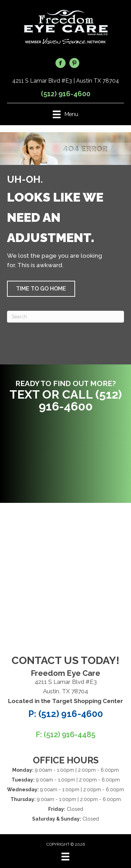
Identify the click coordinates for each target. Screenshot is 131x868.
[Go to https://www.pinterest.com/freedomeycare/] (74, 64)
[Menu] (65, 856)
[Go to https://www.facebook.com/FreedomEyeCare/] (60, 64)
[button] (41, 289)
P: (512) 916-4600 (66, 714)
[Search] (65, 317)
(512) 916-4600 (66, 94)
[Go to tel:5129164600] (65, 397)
